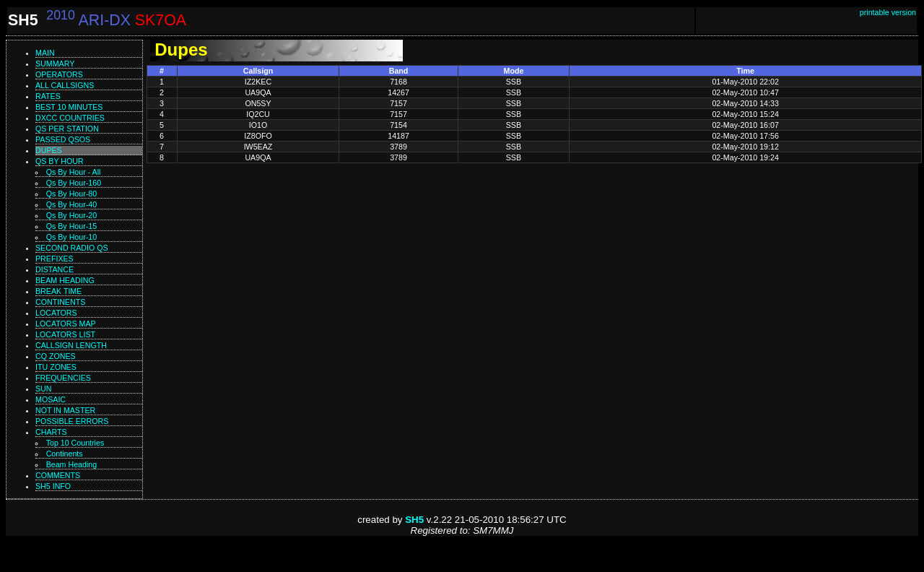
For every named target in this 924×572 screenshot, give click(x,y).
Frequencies (63, 378)
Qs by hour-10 (71, 237)
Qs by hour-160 (74, 183)
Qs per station (67, 129)
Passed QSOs (63, 139)
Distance (55, 269)
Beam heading (65, 280)
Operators (59, 74)
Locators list (65, 334)
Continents (60, 302)
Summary (55, 64)
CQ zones (56, 356)
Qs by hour (60, 161)
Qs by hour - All (74, 172)
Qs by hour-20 (71, 215)
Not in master (65, 410)
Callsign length (71, 345)
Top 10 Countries (75, 443)
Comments (58, 475)
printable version (888, 12)
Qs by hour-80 (71, 194)
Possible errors (72, 421)
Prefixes (55, 259)
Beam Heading (72, 464)
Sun (44, 389)
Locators (56, 313)
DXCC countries (70, 118)
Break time (58, 291)
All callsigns (65, 85)
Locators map (66, 324)
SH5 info (53, 486)
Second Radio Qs (72, 248)
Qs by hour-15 (71, 226)
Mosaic (51, 399)
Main (45, 53)
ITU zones (56, 367)
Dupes (49, 150)
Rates (48, 96)
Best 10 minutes (69, 107)
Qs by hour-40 (71, 204)
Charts (51, 432)
